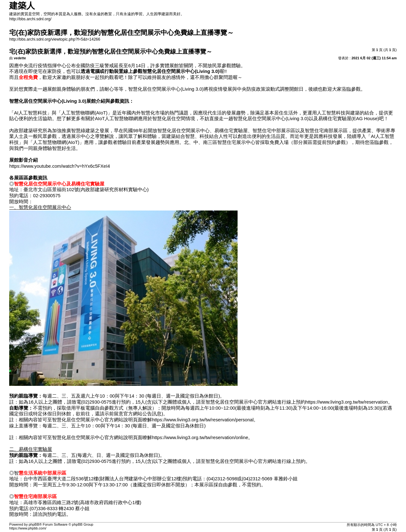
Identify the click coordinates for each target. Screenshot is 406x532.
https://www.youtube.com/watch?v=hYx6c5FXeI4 (59, 166)
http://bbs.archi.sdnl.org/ (30, 19)
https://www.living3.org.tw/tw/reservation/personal (203, 420)
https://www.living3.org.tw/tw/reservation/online (200, 438)
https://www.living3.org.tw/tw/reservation (347, 402)
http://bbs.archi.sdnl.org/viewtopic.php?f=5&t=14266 (55, 39)
